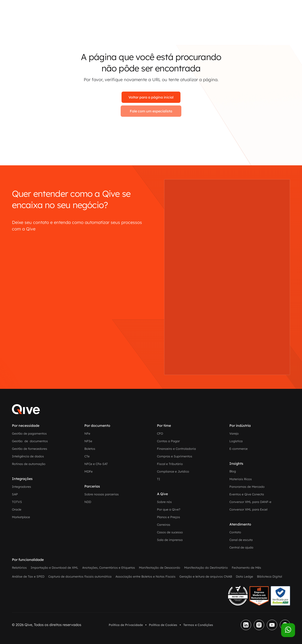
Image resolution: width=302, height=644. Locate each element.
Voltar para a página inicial (151, 97)
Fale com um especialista (151, 111)
